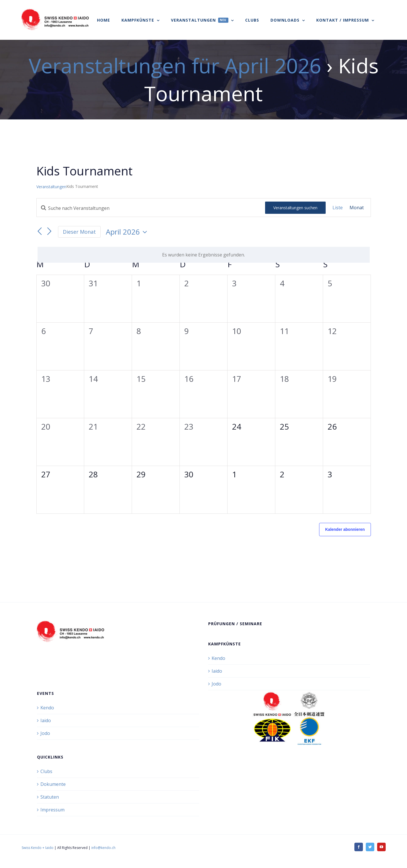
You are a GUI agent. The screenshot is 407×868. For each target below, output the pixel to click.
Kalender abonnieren (345, 529)
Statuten (50, 797)
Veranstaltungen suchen (295, 208)
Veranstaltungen (51, 187)
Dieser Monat (79, 232)
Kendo (218, 658)
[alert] (204, 255)
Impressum (52, 810)
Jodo (216, 684)
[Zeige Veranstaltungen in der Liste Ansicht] (338, 208)
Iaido (217, 671)
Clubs (46, 771)
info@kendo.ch (103, 848)
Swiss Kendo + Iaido (38, 848)
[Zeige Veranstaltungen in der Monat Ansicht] (357, 208)
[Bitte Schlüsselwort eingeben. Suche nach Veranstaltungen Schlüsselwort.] (151, 208)
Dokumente (53, 784)
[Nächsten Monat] (49, 231)
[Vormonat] (40, 231)
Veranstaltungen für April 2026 (175, 65)
